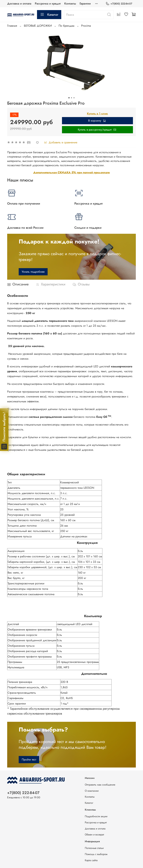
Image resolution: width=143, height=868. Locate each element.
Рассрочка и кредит (48, 4)
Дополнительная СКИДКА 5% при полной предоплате (71, 172)
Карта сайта (91, 860)
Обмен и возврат (94, 835)
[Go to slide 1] (69, 98)
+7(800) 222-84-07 (119, 4)
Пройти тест (29, 759)
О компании (92, 791)
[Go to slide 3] (74, 98)
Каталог (49, 15)
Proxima (86, 26)
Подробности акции (96, 816)
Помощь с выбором (96, 854)
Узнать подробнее (33, 272)
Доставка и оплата (19, 4)
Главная (12, 26)
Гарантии (85, 4)
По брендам (66, 26)
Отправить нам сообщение (100, 785)
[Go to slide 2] (71, 98)
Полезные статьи (94, 848)
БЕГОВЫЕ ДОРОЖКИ (38, 26)
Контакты (70, 4)
